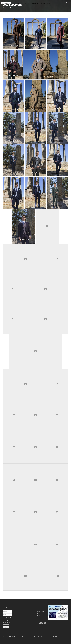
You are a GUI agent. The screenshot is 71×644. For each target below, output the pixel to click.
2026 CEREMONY (41, 609)
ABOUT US (39, 618)
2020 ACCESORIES (41, 611)
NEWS (38, 614)
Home (4, 8)
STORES (39, 616)
